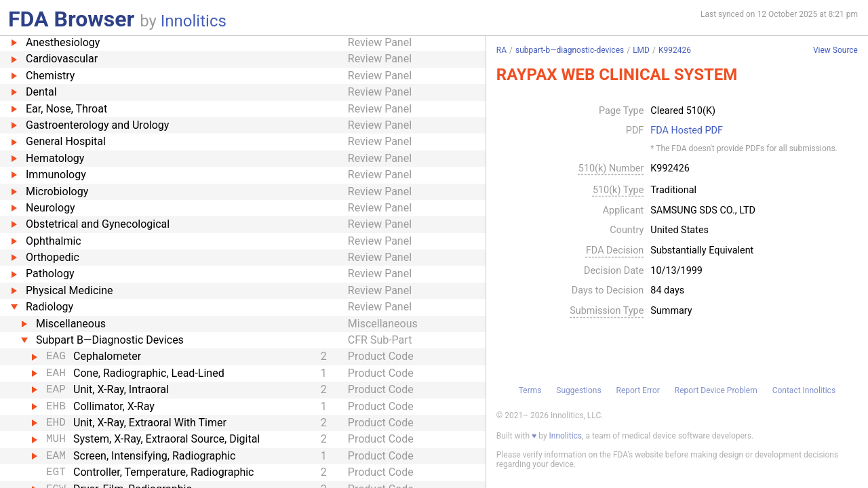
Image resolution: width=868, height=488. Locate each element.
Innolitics (194, 21)
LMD (641, 50)
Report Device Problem (716, 390)
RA (501, 50)
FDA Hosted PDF (687, 131)
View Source (835, 50)
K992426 (675, 50)
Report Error (637, 390)
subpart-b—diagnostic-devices (570, 50)
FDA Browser (71, 19)
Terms (530, 390)
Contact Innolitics (804, 390)
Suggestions (578, 390)
